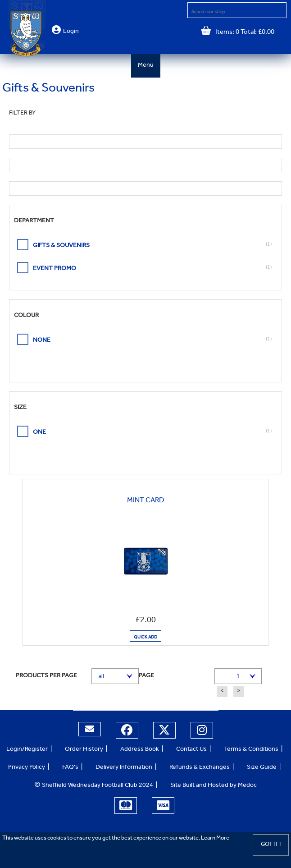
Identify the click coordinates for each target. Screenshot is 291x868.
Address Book (140, 750)
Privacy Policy (27, 768)
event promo (55, 269)
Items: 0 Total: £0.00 (243, 33)
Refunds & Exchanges (200, 768)
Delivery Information (124, 768)
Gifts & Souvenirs (61, 246)
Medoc (247, 786)
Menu (146, 66)
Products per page (46, 676)
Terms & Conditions (251, 750)
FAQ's (70, 768)
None (42, 341)
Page (146, 676)
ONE (39, 433)
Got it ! (271, 845)
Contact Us (191, 750)
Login (71, 32)
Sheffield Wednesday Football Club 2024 (94, 786)
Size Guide (262, 768)
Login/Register (27, 750)
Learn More (215, 838)
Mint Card (145, 501)
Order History (84, 750)
